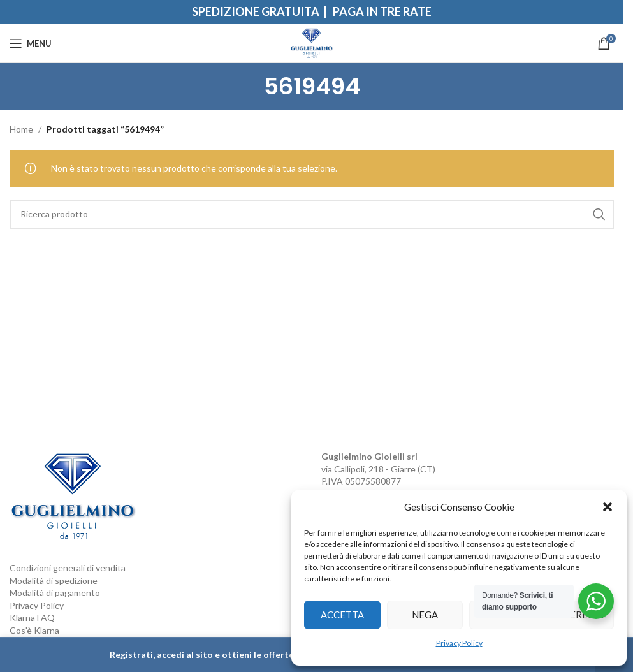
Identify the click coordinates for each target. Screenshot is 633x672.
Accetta (342, 615)
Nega (425, 615)
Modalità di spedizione (54, 581)
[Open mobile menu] (31, 43)
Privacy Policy (459, 643)
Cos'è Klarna (34, 630)
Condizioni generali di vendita (68, 568)
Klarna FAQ (32, 617)
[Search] (312, 214)
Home (21, 129)
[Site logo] (312, 42)
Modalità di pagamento (55, 593)
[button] (608, 507)
